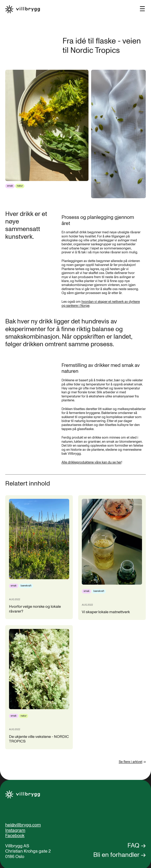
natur (20, 186)
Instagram (15, 830)
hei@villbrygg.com (23, 825)
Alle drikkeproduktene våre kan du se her (91, 462)
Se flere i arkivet (131, 762)
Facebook (15, 836)
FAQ (133, 845)
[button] (142, 6)
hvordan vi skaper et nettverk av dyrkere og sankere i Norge (101, 304)
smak (10, 186)
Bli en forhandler (116, 855)
